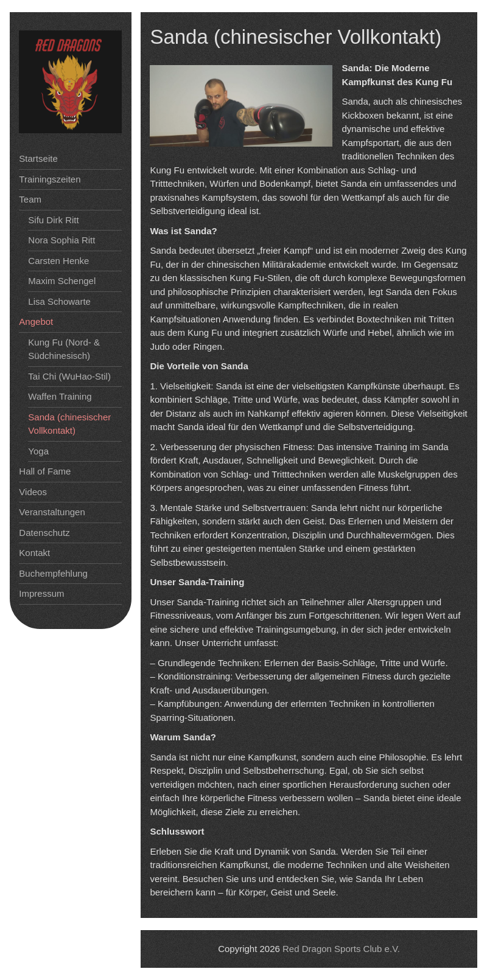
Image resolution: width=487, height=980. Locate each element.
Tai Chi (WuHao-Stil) (69, 376)
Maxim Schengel (62, 281)
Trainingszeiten (50, 179)
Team (30, 199)
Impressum (41, 593)
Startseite (38, 158)
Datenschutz (44, 533)
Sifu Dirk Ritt (53, 220)
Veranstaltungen (52, 512)
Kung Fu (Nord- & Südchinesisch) (64, 349)
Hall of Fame (45, 471)
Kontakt (34, 553)
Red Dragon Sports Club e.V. (341, 949)
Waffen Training (60, 396)
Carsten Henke (58, 261)
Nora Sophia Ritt (61, 240)
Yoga (38, 451)
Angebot (36, 321)
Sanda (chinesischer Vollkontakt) (69, 424)
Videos (33, 492)
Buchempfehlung (53, 573)
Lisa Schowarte (59, 301)
